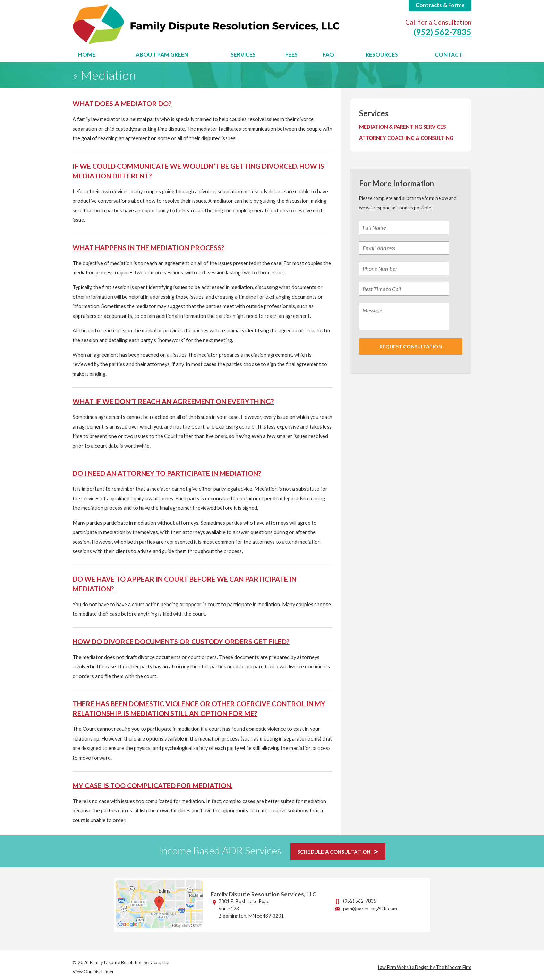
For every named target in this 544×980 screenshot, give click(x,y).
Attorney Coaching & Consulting (406, 138)
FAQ (328, 54)
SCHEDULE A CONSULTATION (334, 852)
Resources (382, 54)
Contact (449, 54)
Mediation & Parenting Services (402, 127)
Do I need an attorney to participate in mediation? (167, 473)
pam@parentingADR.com (370, 908)
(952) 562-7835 (443, 32)
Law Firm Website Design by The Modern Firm (425, 967)
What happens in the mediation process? (148, 247)
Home (87, 54)
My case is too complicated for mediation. (152, 785)
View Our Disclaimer (93, 972)
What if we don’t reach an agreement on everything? (173, 401)
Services (243, 54)
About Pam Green (162, 54)
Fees (291, 54)
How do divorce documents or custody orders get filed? (181, 641)
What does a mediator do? (122, 103)
